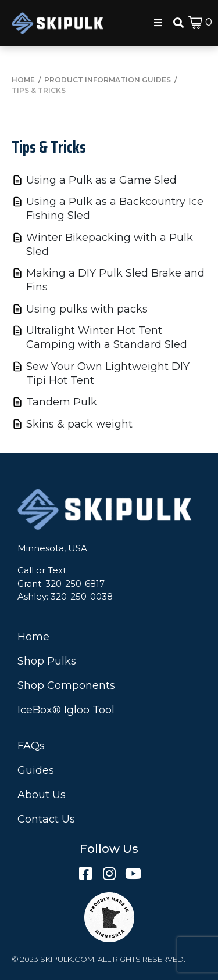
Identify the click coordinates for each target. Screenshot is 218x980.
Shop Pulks (47, 661)
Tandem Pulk (62, 402)
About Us (42, 795)
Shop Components (66, 685)
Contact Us (46, 819)
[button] (158, 23)
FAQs (31, 746)
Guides (36, 770)
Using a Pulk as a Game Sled (101, 180)
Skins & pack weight (79, 424)
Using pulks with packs (87, 309)
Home (33, 637)
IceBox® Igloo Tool (66, 710)
